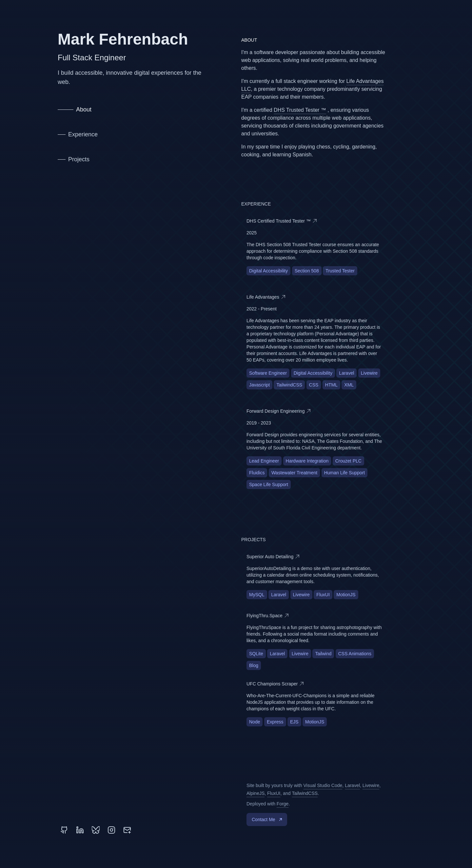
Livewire (371, 785)
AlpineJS (256, 793)
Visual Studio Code (323, 785)
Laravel (352, 785)
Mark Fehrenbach (123, 39)
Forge (283, 804)
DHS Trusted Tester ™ (300, 110)
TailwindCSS (305, 793)
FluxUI (274, 793)
